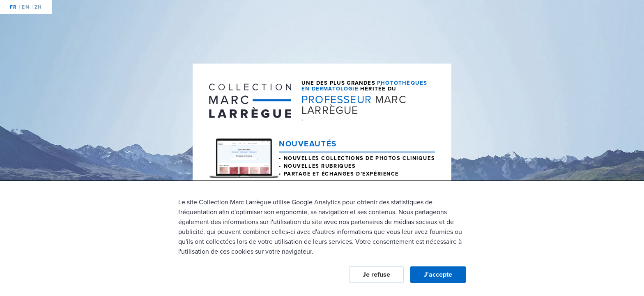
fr (13, 7)
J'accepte (438, 275)
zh (37, 7)
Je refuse (376, 275)
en (24, 7)
